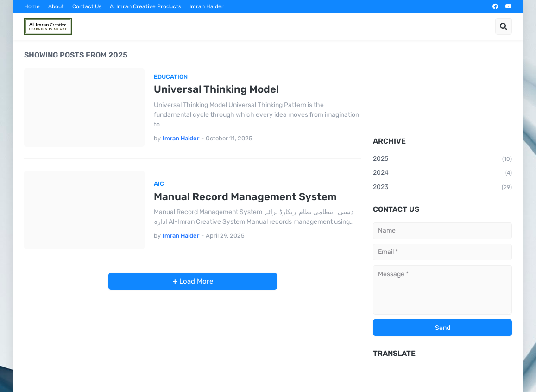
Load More (195, 281)
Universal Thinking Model (216, 89)
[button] (504, 26)
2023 (442, 188)
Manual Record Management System (245, 197)
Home (32, 6)
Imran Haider (207, 6)
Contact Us (87, 6)
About (56, 6)
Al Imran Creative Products (145, 6)
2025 (442, 159)
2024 (442, 173)
